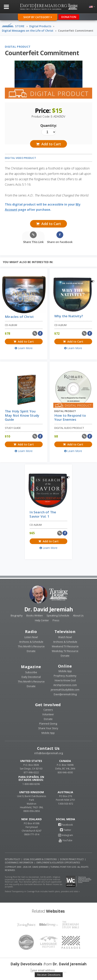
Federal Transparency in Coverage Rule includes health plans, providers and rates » (42, 891)
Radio (31, 632)
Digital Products (40, 26)
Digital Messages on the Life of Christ (28, 31)
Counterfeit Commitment (76, 31)
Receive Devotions (49, 975)
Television (65, 632)
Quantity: (49, 125)
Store (20, 26)
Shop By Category (38, 17)
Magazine (31, 667)
